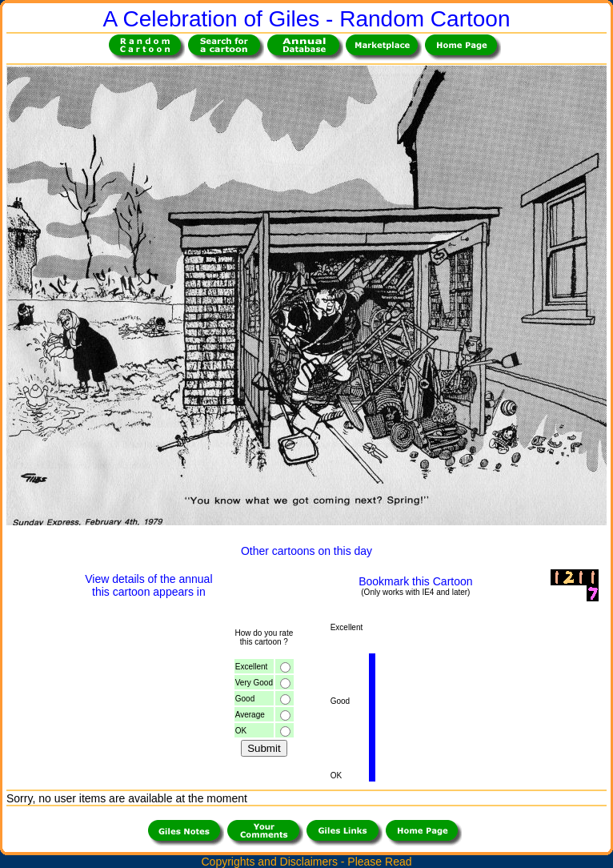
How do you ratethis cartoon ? (264, 637)
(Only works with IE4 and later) (415, 592)
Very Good (254, 683)
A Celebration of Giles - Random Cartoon (307, 19)
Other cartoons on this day (306, 551)
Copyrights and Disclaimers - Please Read (307, 862)
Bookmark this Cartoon (415, 581)
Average (250, 715)
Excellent (252, 667)
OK (241, 731)
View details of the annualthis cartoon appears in (148, 585)
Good (245, 699)
